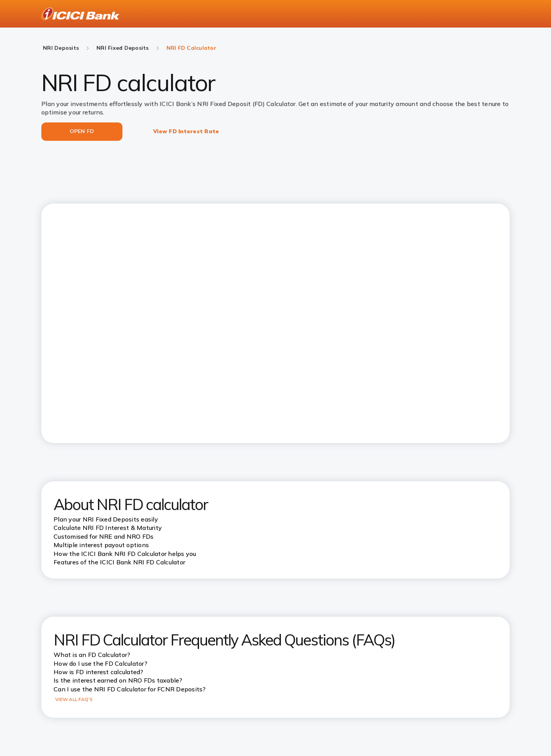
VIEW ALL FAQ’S (74, 699)
